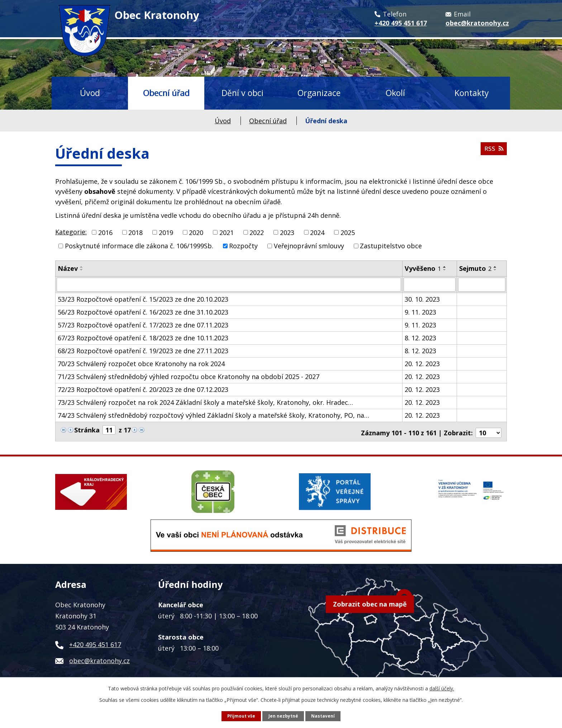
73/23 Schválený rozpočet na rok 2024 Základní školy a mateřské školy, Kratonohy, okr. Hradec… (205, 402)
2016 (105, 232)
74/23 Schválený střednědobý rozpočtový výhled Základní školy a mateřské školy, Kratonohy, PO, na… (213, 415)
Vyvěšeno (423, 268)
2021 (227, 232)
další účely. (442, 688)
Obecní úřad (166, 93)
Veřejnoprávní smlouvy (309, 246)
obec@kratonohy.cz (99, 658)
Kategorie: (71, 232)
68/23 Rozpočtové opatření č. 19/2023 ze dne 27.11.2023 (143, 350)
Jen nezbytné (284, 716)
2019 (166, 232)
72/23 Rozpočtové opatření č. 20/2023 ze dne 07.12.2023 (143, 389)
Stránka (87, 430)
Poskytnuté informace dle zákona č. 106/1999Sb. (139, 246)
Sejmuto (475, 268)
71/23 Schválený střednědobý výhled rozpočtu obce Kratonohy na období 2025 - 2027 (189, 376)
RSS (493, 151)
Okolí (395, 93)
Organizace (319, 93)
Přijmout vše (241, 716)
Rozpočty (243, 246)
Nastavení (323, 716)
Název (68, 268)
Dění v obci (242, 93)
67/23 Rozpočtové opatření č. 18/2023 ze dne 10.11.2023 (143, 337)
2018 (135, 232)
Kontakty (472, 93)
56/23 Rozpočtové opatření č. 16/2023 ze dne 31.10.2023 (143, 312)
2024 (317, 232)
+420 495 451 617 (95, 642)
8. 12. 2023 (420, 337)
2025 (348, 232)
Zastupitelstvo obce (391, 246)
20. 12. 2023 (422, 363)
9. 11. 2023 (420, 312)
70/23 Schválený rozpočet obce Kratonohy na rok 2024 (141, 363)
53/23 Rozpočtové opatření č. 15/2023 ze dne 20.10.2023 (143, 299)
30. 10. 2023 (422, 299)
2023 (287, 232)
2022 (257, 232)
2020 (196, 232)
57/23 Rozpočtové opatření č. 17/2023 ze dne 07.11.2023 (143, 325)
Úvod (90, 93)
